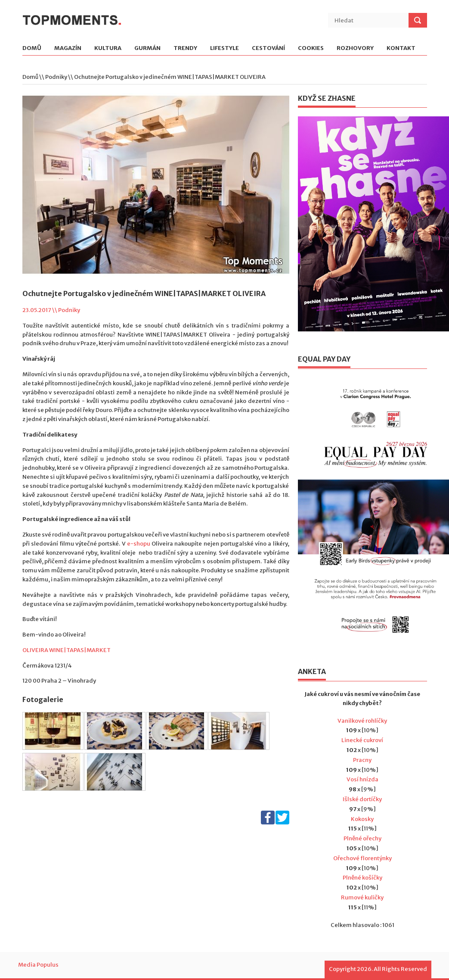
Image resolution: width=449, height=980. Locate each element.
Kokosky (362, 819)
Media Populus (38, 965)
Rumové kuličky (362, 897)
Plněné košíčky (362, 878)
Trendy (185, 48)
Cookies (311, 48)
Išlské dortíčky (362, 799)
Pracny (362, 760)
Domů (32, 48)
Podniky (56, 77)
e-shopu (139, 544)
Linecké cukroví (362, 740)
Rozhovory (355, 48)
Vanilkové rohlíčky (362, 721)
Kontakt (401, 48)
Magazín (68, 48)
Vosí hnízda (362, 779)
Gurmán (147, 48)
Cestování (268, 48)
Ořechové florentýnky (362, 858)
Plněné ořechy (362, 838)
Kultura (108, 48)
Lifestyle (224, 48)
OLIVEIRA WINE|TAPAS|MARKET (67, 650)
